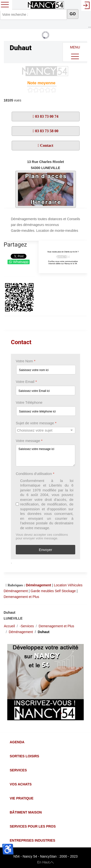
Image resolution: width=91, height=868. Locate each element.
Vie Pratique (22, 798)
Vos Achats (21, 784)
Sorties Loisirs (24, 756)
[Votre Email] (45, 390)
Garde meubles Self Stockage (53, 591)
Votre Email (26, 382)
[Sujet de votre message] (45, 430)
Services (18, 770)
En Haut (45, 862)
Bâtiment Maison (26, 812)
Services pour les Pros (33, 826)
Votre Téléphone (29, 402)
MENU (75, 53)
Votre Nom (26, 361)
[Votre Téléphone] (46, 411)
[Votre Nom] (46, 370)
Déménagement (38, 585)
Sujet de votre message (36, 423)
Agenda (17, 742)
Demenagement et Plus (21, 597)
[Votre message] (45, 456)
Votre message (29, 441)
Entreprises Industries (32, 840)
